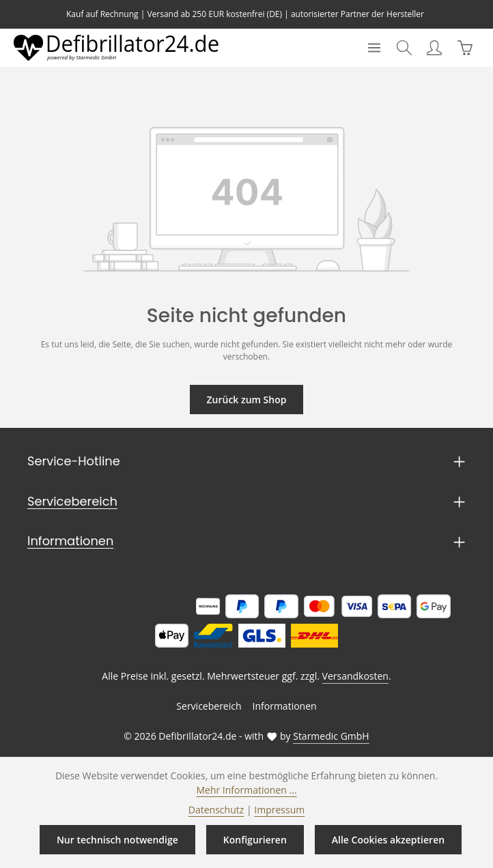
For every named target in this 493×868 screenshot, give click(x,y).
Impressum (277, 809)
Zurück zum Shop (246, 399)
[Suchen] (404, 48)
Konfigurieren (254, 839)
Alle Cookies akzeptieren (387, 839)
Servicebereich (68, 502)
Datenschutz (219, 809)
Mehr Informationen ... (247, 790)
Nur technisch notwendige (118, 839)
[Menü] (374, 48)
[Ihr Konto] (434, 48)
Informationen (65, 541)
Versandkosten (352, 676)
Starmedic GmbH (327, 736)
